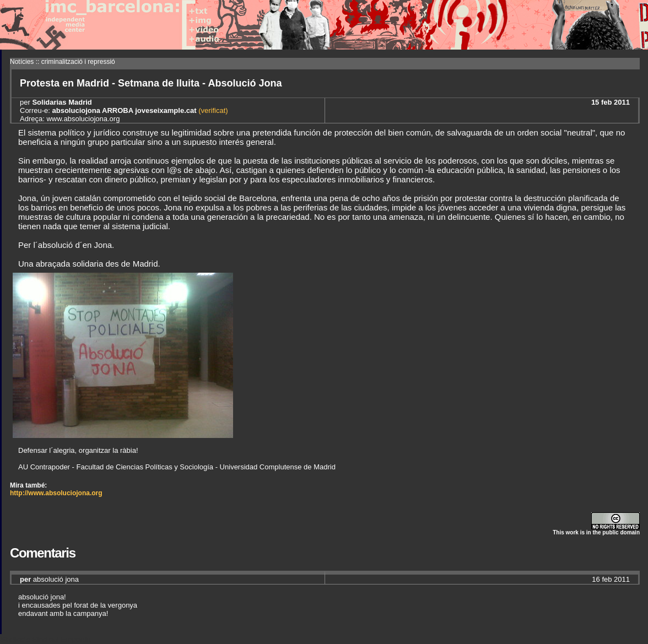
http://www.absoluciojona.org (56, 493)
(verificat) (212, 110)
